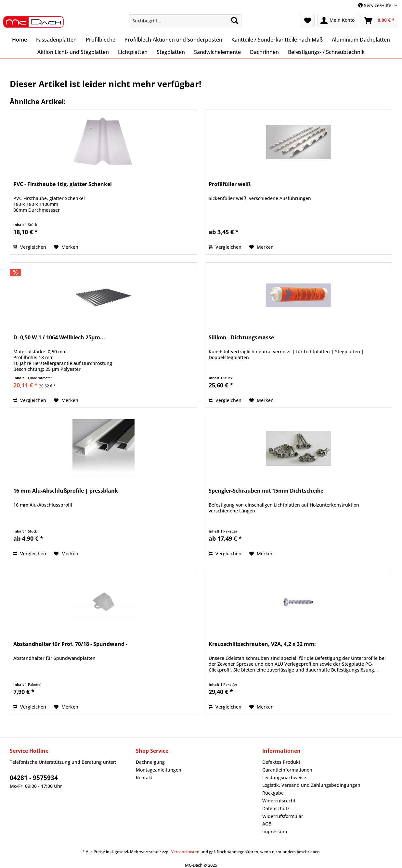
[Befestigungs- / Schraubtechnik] (326, 52)
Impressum (275, 831)
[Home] (19, 40)
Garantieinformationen (287, 770)
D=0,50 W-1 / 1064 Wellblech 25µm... (59, 338)
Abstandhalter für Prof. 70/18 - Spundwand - (70, 644)
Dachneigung (150, 762)
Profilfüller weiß (230, 184)
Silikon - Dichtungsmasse (241, 338)
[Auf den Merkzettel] (66, 247)
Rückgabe (273, 793)
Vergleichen (30, 247)
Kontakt (144, 778)
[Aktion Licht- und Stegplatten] (73, 52)
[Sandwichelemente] (217, 52)
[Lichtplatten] (133, 52)
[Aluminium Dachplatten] (361, 40)
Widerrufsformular (283, 816)
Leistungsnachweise (284, 778)
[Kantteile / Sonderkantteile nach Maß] (277, 40)
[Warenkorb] (380, 20)
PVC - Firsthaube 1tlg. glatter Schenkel (63, 184)
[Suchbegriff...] (185, 20)
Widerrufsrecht (279, 801)
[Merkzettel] (308, 20)
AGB (267, 824)
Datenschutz (276, 808)
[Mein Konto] (338, 20)
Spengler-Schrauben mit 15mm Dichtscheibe (266, 491)
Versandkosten (185, 852)
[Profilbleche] (101, 40)
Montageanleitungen (159, 770)
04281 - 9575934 (34, 778)
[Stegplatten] (171, 52)
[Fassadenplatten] (56, 40)
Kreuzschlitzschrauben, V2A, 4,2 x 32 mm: (262, 644)
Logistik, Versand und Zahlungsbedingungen (311, 785)
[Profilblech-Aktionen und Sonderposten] (173, 40)
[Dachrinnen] (264, 52)
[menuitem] (185, 24)
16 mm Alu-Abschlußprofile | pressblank (66, 491)
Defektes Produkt (281, 762)
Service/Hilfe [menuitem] (375, 5)
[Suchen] (235, 20)
